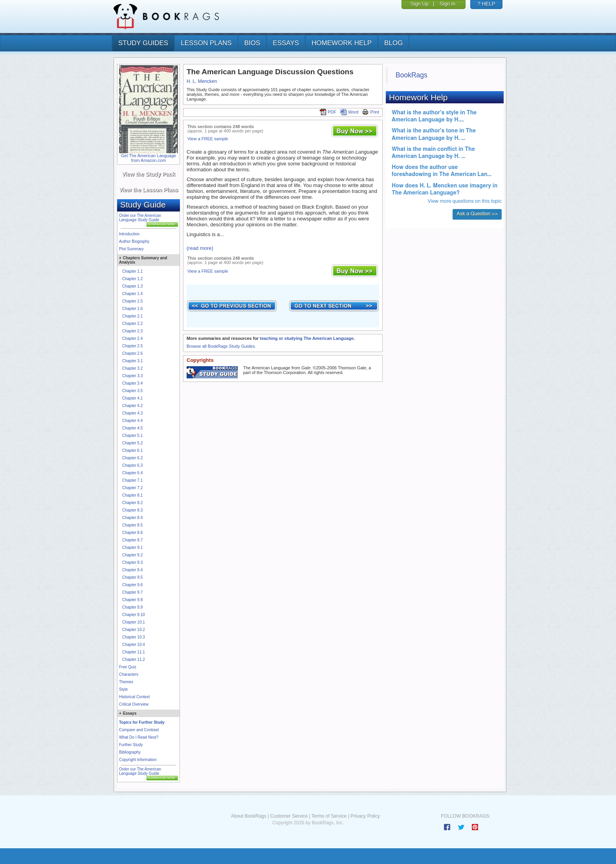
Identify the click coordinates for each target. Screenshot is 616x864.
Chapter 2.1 (132, 316)
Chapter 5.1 (132, 436)
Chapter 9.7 (132, 592)
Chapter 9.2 (132, 555)
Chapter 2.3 (132, 331)
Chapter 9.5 (132, 577)
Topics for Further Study (142, 722)
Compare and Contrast (139, 730)
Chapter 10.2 (134, 630)
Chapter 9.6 (132, 585)
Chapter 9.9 (132, 607)
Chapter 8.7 (132, 540)
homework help (342, 43)
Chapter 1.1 (132, 271)
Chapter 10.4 (134, 645)
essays (286, 43)
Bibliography (130, 752)
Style (123, 689)
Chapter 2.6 (132, 353)
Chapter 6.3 (132, 465)
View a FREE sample (208, 139)
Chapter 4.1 (132, 398)
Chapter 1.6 (132, 309)
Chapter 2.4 (132, 338)
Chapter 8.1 (132, 495)
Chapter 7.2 (132, 488)
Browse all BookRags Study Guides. (221, 346)
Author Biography (134, 241)
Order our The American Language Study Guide (140, 218)
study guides (143, 43)
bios (252, 43)
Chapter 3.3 (132, 376)
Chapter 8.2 (132, 503)
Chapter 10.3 (134, 637)
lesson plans (206, 43)
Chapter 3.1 (132, 361)
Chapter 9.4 (132, 570)
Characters (129, 674)
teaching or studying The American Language (307, 338)
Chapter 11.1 (134, 652)
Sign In (447, 4)
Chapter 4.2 (132, 406)
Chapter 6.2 (132, 458)
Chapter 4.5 (132, 428)
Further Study (131, 745)
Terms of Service (329, 816)
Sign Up (420, 4)
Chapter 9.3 (132, 562)
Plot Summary (131, 249)
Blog (393, 43)
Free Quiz (128, 667)
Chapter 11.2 (134, 659)
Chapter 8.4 (132, 518)
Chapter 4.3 (132, 413)
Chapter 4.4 (132, 421)
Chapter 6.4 (132, 473)
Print (371, 112)
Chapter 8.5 (132, 525)
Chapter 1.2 (132, 279)
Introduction (129, 234)
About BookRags (249, 816)
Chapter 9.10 (134, 615)
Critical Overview (134, 704)
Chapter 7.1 (132, 480)
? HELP (487, 4)
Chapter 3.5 (132, 391)
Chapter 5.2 (132, 443)
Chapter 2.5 (132, 346)
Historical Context (134, 697)
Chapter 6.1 (132, 450)
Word (349, 112)
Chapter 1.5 (132, 301)
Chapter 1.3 (132, 286)
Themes (126, 682)
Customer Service (289, 816)
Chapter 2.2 (132, 324)
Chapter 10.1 (134, 622)
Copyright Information (138, 760)
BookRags (412, 75)
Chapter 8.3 (132, 510)
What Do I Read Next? (139, 737)
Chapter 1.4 (132, 294)
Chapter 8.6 (132, 533)
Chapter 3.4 (132, 383)
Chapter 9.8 (132, 600)
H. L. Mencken (202, 81)
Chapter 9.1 (132, 548)
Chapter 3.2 (132, 368)
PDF (328, 112)
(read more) (200, 248)
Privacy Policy (365, 816)
